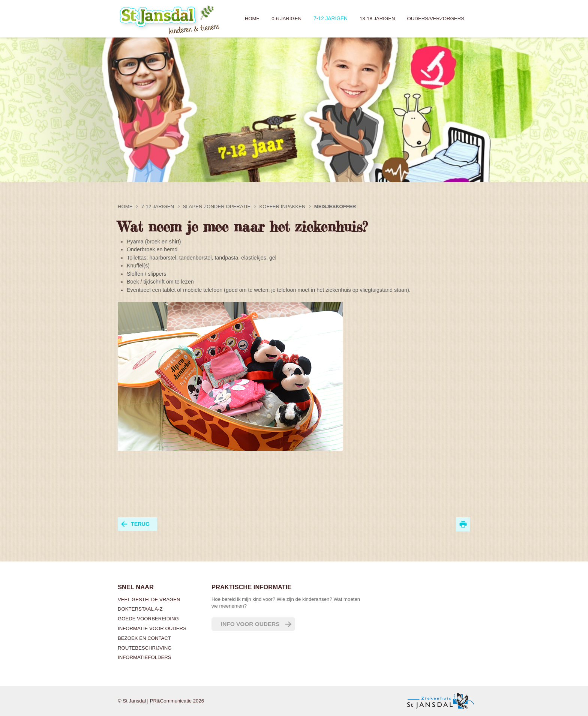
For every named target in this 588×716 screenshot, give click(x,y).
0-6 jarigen (286, 19)
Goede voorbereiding (148, 619)
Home (252, 19)
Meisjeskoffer (335, 206)
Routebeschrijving (145, 648)
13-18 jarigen (377, 19)
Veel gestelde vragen (149, 600)
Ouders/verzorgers (436, 19)
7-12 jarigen (331, 19)
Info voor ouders (250, 624)
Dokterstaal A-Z (140, 609)
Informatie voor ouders (152, 628)
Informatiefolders (145, 657)
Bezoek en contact (144, 638)
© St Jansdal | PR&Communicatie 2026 (161, 701)
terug (140, 524)
